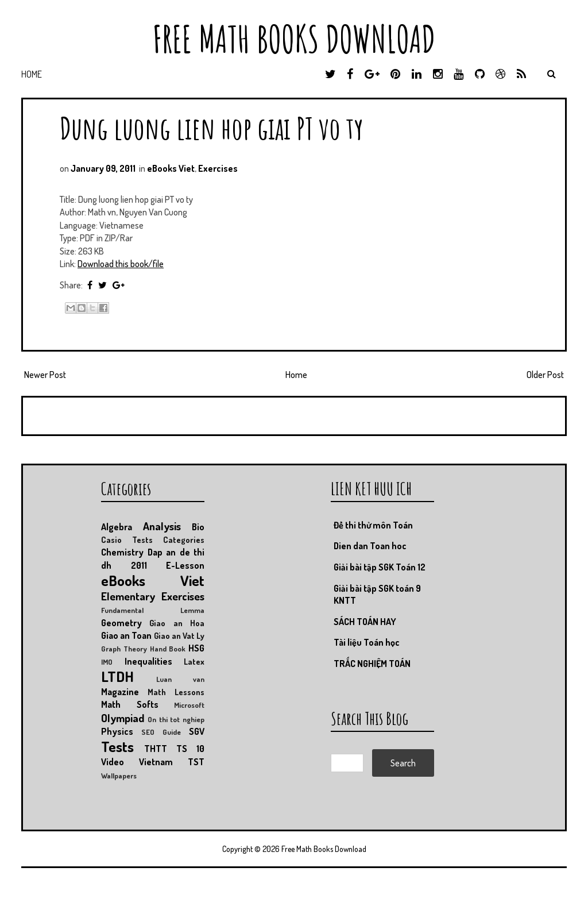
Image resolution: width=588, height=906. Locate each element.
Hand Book (168, 649)
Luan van (180, 679)
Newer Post (45, 375)
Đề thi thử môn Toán (373, 525)
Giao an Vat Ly (179, 635)
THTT (156, 749)
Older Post (545, 375)
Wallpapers (119, 776)
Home (32, 74)
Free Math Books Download (294, 39)
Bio (198, 527)
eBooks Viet (171, 168)
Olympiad (123, 718)
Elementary (128, 596)
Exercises (218, 168)
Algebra (117, 527)
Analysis (162, 526)
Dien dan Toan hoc (370, 546)
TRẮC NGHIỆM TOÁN (372, 664)
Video (113, 762)
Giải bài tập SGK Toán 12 (380, 567)
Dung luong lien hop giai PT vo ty (212, 128)
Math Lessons (176, 692)
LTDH (117, 676)
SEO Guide (161, 732)
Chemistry (122, 552)
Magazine (120, 692)
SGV (197, 731)
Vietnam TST (172, 762)
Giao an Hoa (177, 623)
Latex (194, 661)
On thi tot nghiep (176, 719)
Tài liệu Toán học (367, 642)
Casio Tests (127, 539)
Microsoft (189, 705)
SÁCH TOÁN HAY (365, 622)
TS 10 (190, 749)
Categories (184, 539)
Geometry (121, 623)
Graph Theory (124, 649)
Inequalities (148, 661)
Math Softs (130, 704)
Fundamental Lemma (153, 610)
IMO (107, 662)
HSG (196, 648)
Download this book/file (121, 264)
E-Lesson (185, 565)
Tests (117, 746)
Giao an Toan (126, 635)
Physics (117, 731)
